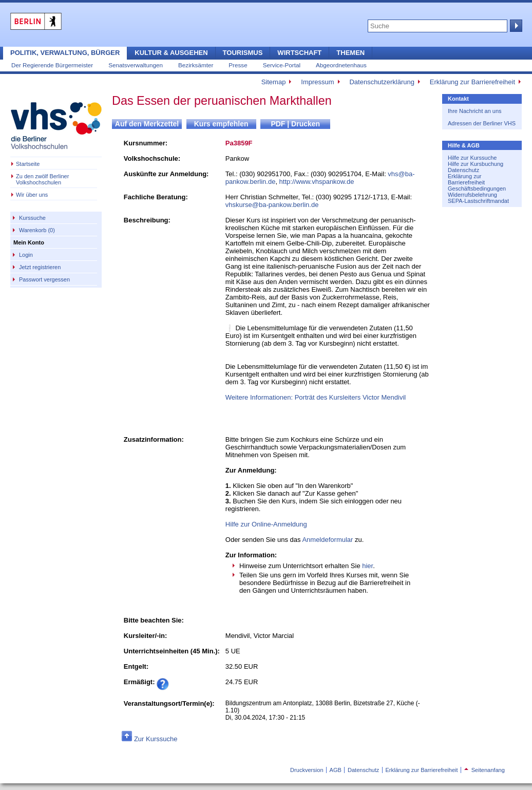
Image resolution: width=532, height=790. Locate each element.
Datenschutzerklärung (382, 82)
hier (367, 566)
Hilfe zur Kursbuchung (476, 164)
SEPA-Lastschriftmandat (478, 201)
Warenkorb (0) (37, 230)
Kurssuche (32, 218)
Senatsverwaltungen (136, 65)
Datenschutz (463, 170)
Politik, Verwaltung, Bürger (65, 53)
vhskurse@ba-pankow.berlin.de (272, 205)
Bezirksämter (196, 65)
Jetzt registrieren (40, 267)
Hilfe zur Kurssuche (472, 158)
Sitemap (274, 82)
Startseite (28, 164)
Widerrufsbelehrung (472, 195)
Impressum (317, 82)
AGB (336, 770)
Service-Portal (282, 65)
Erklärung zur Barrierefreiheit (472, 82)
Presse (238, 65)
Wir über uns (32, 195)
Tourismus (243, 53)
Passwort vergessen (44, 279)
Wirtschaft (299, 53)
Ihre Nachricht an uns (475, 111)
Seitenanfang (484, 770)
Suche (515, 26)
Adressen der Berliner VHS (482, 123)
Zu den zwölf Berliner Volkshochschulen (42, 179)
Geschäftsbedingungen (477, 189)
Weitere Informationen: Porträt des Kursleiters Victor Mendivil (316, 397)
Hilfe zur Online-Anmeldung (266, 524)
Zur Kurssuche (156, 739)
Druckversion (307, 770)
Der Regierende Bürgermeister (52, 65)
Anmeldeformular (327, 540)
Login (26, 255)
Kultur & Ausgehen (171, 53)
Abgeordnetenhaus (341, 65)
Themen (350, 53)
